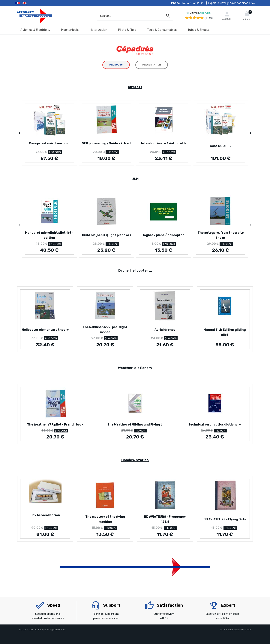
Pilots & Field (127, 30)
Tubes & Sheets (198, 30)
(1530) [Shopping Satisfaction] (209, 18)
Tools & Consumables (162, 30)
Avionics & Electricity (35, 30)
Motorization (98, 30)
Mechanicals (70, 30)
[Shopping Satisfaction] (199, 13)
